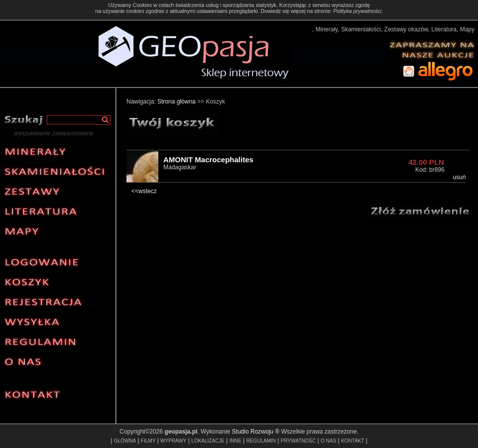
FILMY (148, 441)
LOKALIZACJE (208, 441)
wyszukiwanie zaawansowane (54, 133)
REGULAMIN (261, 441)
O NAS (328, 441)
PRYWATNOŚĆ (298, 441)
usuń (459, 177)
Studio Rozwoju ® (256, 432)
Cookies (142, 5)
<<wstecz (144, 191)
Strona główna (177, 102)
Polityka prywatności (357, 11)
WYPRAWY (173, 441)
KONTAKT (353, 441)
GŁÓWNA (125, 441)
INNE (236, 441)
